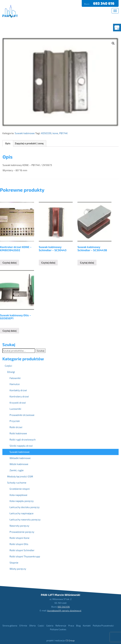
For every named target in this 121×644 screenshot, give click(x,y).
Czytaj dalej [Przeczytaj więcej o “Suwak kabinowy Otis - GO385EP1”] (10, 331)
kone (55, 133)
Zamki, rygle (17, 470)
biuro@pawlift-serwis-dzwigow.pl (64, 610)
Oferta (32, 625)
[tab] (8, 143)
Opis (8, 143)
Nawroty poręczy (19, 526)
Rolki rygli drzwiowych (23, 439)
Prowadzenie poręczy (22, 532)
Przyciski (15, 421)
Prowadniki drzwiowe (22, 415)
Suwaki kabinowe (25, 133)
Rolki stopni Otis (19, 544)
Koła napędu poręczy (22, 501)
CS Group (70, 640)
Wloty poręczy (18, 569)
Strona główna (10, 625)
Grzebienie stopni (20, 489)
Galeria (50, 625)
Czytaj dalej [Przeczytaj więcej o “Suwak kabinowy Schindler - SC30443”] (48, 263)
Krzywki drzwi (18, 403)
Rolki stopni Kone (19, 538)
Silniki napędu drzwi (21, 446)
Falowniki (15, 378)
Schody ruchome (17, 483)
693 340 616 (104, 3)
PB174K (64, 133)
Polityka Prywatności (103, 625)
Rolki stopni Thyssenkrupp (25, 556)
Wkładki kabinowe (20, 458)
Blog (78, 625)
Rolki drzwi (16, 427)
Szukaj (41, 351)
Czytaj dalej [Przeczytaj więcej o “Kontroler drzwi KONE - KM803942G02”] (10, 263)
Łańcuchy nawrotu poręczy (25, 519)
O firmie (23, 625)
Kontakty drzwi (18, 390)
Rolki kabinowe (18, 433)
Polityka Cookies (58, 629)
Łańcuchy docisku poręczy (25, 507)
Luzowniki (15, 409)
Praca (71, 625)
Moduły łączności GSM (20, 476)
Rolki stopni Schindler (22, 550)
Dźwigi (11, 372)
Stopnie (14, 563)
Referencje (61, 625)
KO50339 (46, 133)
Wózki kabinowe (19, 464)
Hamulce (15, 384)
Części (8, 366)
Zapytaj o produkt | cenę (29, 143)
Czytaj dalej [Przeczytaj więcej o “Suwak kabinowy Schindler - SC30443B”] (87, 263)
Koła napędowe (18, 495)
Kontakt (87, 625)
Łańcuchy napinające (22, 513)
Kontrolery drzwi (19, 396)
